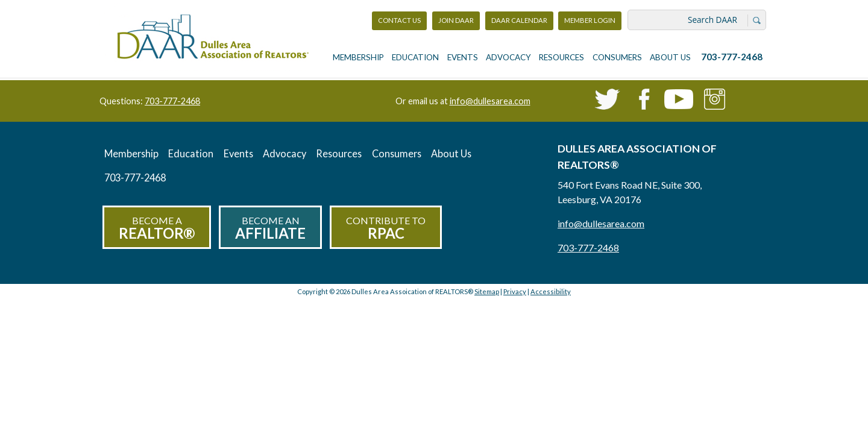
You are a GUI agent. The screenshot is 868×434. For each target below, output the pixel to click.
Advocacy (508, 57)
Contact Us (399, 20)
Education (415, 57)
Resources (561, 57)
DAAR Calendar (519, 20)
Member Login (590, 23)
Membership (358, 57)
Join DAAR (456, 20)
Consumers (617, 57)
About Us (670, 57)
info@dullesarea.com (490, 101)
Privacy (515, 291)
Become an (270, 228)
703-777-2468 (732, 57)
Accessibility (551, 291)
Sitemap (487, 291)
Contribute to (386, 228)
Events (463, 57)
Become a (157, 228)
